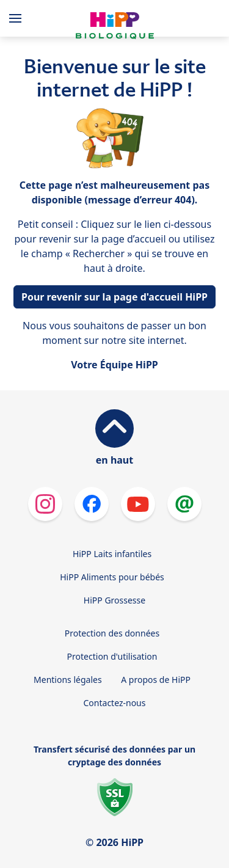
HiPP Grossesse (114, 600)
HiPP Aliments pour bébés (112, 577)
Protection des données (112, 633)
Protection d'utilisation (112, 656)
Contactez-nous (115, 703)
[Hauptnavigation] (18, 18)
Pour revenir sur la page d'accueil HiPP (114, 297)
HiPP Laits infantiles (112, 554)
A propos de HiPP (156, 680)
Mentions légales (68, 680)
